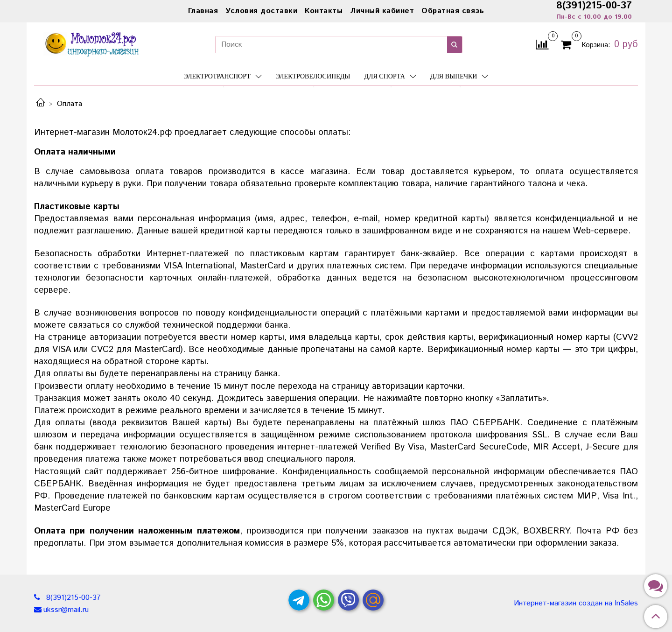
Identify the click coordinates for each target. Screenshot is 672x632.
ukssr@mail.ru (66, 610)
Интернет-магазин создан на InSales (576, 604)
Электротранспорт (223, 76)
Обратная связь (453, 11)
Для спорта (390, 76)
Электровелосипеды (313, 76)
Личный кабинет (382, 11)
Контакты (324, 11)
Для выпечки (459, 76)
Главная (203, 11)
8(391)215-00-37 (72, 598)
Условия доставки (261, 11)
